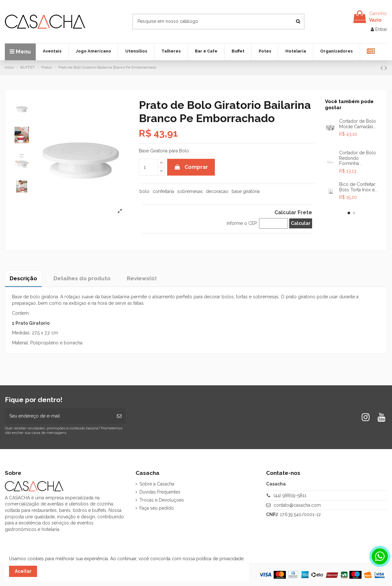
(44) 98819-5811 (290, 495)
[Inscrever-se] (119, 416)
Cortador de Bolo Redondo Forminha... (358, 158)
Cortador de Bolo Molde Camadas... (358, 124)
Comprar (191, 167)
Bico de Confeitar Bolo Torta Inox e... (358, 187)
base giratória (246, 191)
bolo (144, 191)
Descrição (23, 278)
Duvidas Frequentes (160, 492)
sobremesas (190, 191)
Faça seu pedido (157, 508)
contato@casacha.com (297, 505)
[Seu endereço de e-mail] (59, 416)
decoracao (217, 191)
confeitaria (163, 191)
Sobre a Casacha (157, 484)
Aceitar (23, 571)
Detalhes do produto (82, 278)
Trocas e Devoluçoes (162, 500)
